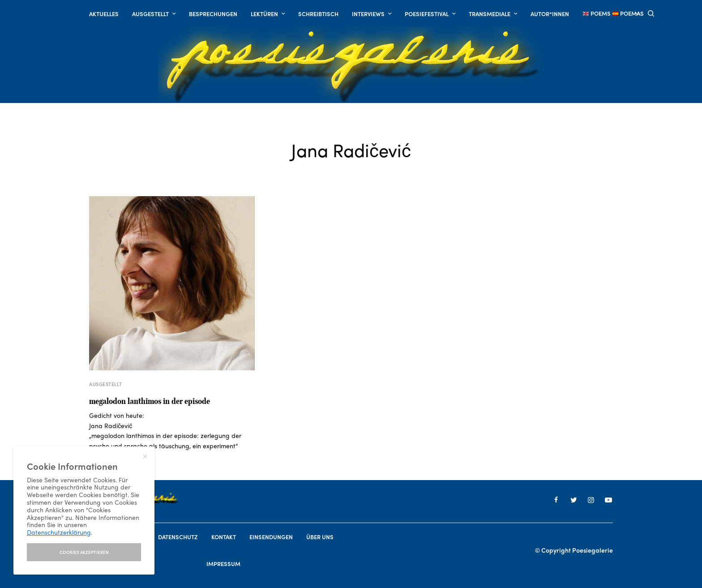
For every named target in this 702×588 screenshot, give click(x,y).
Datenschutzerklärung (59, 532)
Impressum (223, 564)
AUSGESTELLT (105, 384)
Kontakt (224, 537)
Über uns (320, 537)
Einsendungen (271, 537)
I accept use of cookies (84, 552)
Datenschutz (178, 537)
